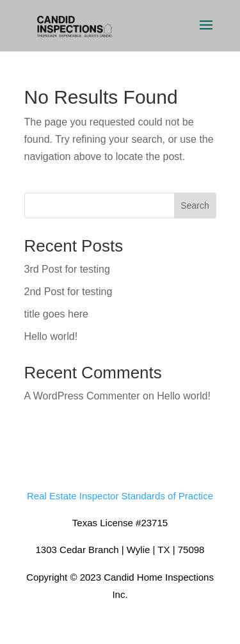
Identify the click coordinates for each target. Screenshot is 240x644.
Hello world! (51, 336)
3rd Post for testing (67, 269)
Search (195, 205)
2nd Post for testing (68, 292)
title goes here (57, 314)
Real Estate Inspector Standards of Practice (120, 496)
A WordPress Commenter (82, 396)
